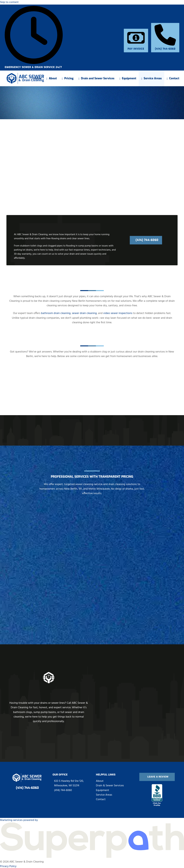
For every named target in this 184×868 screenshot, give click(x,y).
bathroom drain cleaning (56, 313)
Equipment (103, 790)
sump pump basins (88, 246)
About (100, 780)
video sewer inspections (118, 313)
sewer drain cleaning (84, 313)
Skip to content (9, 2)
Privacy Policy (8, 866)
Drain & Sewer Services (110, 785)
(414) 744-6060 (165, 47)
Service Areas (104, 794)
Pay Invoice (136, 47)
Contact (101, 799)
